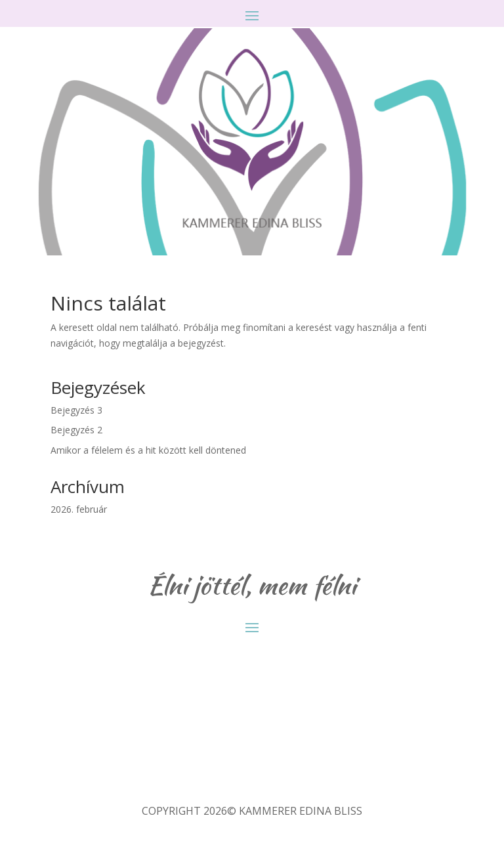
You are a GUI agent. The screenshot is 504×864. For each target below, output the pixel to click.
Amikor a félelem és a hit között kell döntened (148, 450)
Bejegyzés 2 (76, 430)
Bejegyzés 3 (76, 410)
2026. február (79, 509)
